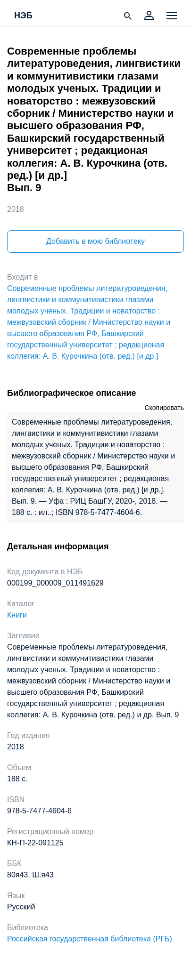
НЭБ (23, 16)
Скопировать (164, 408)
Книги (17, 615)
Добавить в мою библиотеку (95, 241)
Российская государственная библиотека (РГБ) (90, 939)
